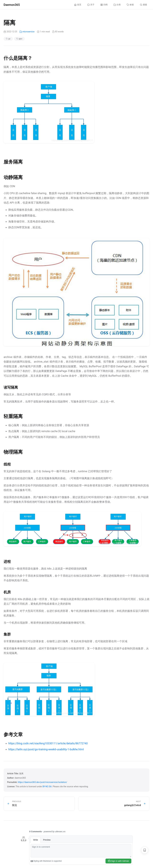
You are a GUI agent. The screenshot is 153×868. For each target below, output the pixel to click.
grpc (19, 39)
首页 (78, 5)
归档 (104, 5)
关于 (91, 5)
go (8, 39)
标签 (130, 5)
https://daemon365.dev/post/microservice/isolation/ (42, 782)
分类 (117, 5)
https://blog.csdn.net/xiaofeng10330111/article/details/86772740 (48, 743)
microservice (27, 32)
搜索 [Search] (143, 5)
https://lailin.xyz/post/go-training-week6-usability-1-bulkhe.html (46, 749)
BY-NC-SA (47, 786)
